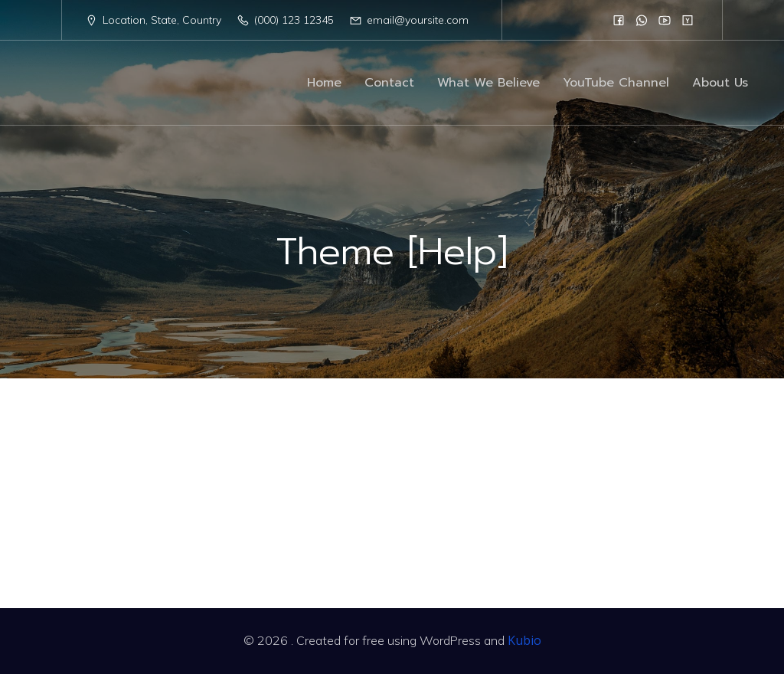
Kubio (524, 640)
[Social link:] (619, 20)
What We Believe (488, 83)
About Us (720, 83)
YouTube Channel (616, 83)
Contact (389, 83)
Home (324, 83)
